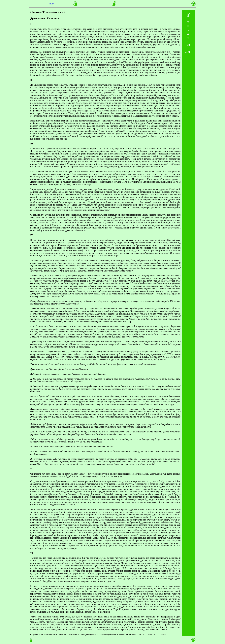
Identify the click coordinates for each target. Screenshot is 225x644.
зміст (51, 4)
